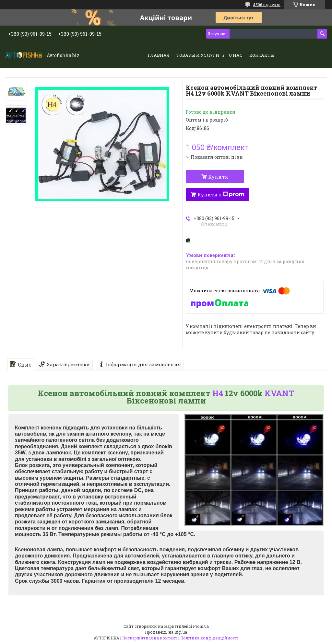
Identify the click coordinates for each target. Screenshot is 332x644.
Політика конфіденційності (209, 638)
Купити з (221, 194)
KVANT (279, 393)
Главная (159, 55)
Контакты (262, 55)
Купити (218, 177)
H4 (218, 393)
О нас (236, 55)
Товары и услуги (198, 55)
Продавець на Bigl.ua (166, 632)
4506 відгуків (267, 5)
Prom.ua (201, 626)
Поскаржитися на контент (150, 638)
